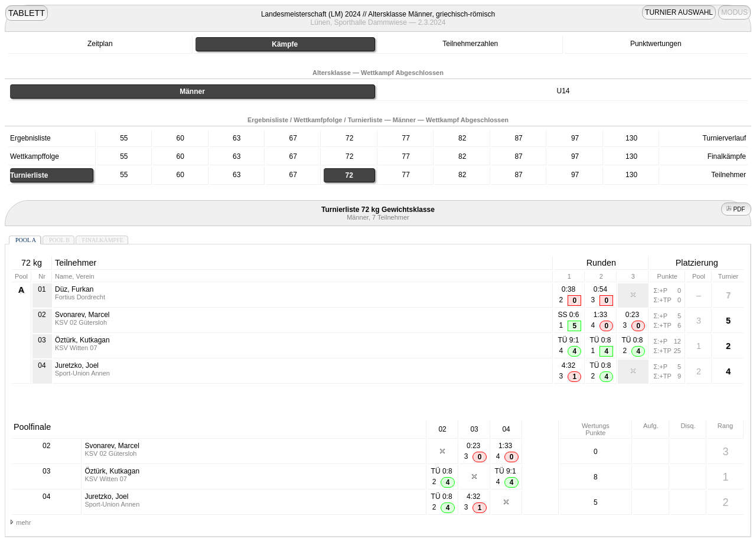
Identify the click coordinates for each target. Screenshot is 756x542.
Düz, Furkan (74, 289)
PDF (737, 209)
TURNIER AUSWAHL (679, 12)
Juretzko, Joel (77, 365)
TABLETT (27, 13)
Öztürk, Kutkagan (82, 340)
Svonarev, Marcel (82, 315)
